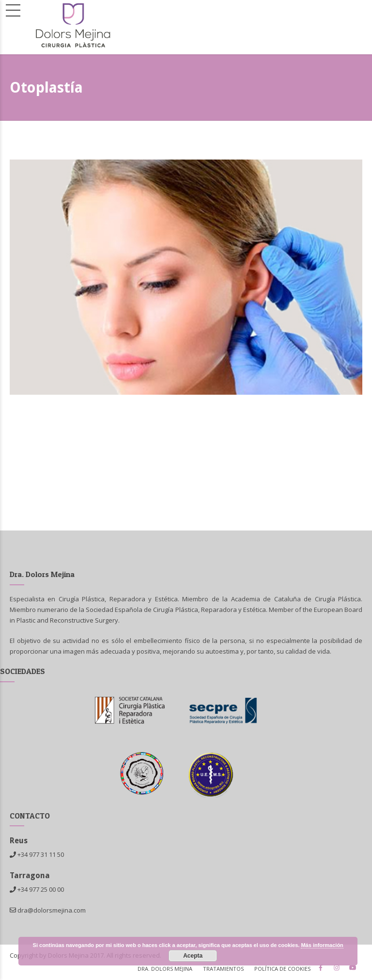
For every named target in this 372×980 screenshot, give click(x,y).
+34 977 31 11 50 (41, 854)
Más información (322, 945)
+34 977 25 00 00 (41, 889)
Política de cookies (282, 969)
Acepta (193, 956)
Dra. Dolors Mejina (165, 969)
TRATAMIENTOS (223, 969)
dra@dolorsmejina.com (48, 910)
